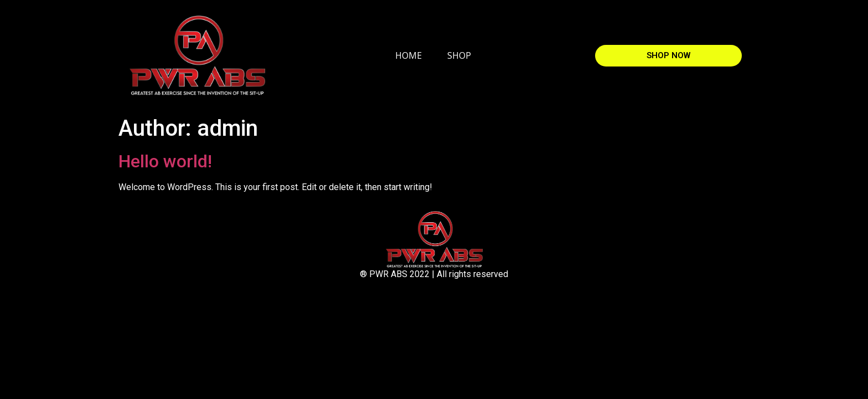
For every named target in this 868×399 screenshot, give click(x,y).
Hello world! (165, 161)
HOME (409, 55)
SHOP (459, 55)
